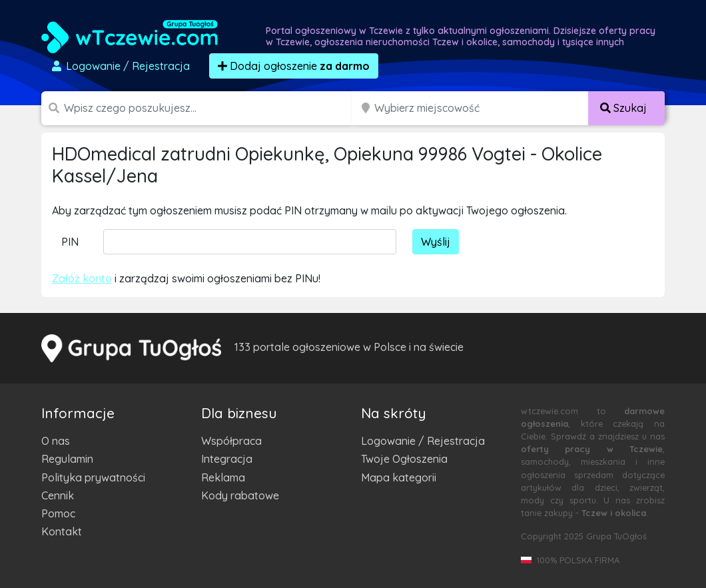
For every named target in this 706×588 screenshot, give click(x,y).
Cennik (58, 495)
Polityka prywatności (93, 477)
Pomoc (58, 513)
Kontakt (62, 531)
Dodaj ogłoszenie (294, 66)
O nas (56, 441)
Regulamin (67, 459)
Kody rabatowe (240, 495)
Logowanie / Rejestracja (423, 441)
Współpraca (231, 441)
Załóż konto (82, 278)
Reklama (223, 477)
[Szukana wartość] (209, 108)
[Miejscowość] (482, 108)
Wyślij (436, 242)
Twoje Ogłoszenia (404, 459)
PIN (70, 242)
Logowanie (120, 66)
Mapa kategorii (399, 477)
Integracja (227, 459)
